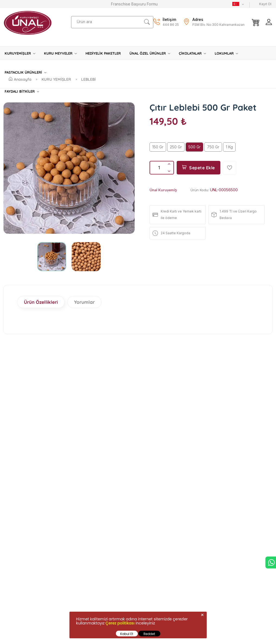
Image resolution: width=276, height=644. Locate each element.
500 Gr (194, 147)
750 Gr (213, 147)
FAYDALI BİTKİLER (22, 91)
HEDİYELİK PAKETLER (103, 53)
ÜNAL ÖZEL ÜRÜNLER (150, 53)
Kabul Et (127, 634)
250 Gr (176, 147)
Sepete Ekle (199, 168)
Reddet (149, 634)
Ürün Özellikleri (41, 302)
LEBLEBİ (88, 79)
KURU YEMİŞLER (57, 79)
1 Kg (229, 147)
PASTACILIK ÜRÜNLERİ (26, 72)
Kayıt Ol (265, 4)
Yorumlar (84, 302)
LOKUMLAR (226, 53)
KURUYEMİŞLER (20, 53)
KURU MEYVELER (60, 53)
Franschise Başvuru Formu (134, 4)
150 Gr (158, 147)
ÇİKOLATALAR (192, 53)
